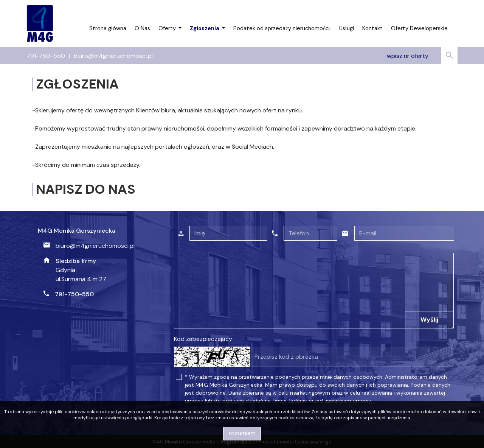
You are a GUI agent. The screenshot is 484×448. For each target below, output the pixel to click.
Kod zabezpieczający (203, 339)
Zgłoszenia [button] (205, 28)
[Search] (420, 56)
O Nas (142, 28)
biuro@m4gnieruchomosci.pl (113, 56)
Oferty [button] (168, 28)
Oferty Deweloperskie (419, 28)
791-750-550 (46, 56)
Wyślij (429, 320)
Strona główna (108, 28)
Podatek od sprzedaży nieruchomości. (282, 28)
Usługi (347, 28)
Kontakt (372, 28)
